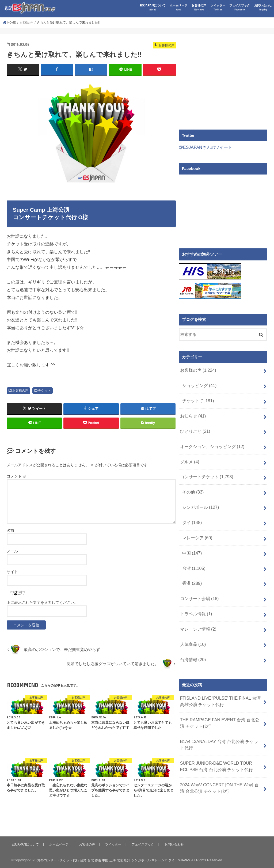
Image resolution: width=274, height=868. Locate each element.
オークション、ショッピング (210, 440)
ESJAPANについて (153, 8)
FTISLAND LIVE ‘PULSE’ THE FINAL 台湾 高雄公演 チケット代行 (220, 679)
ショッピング (198, 384)
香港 (191, 568)
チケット (44, 390)
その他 (192, 483)
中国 (191, 539)
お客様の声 (199, 8)
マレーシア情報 (197, 610)
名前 (10, 530)
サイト (12, 571)
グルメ (189, 454)
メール (12, 551)
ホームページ (178, 8)
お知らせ (192, 412)
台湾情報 (192, 638)
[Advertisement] (224, 78)
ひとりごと (194, 426)
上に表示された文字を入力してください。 (42, 602)
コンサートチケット (205, 469)
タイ (191, 511)
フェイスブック (240, 8)
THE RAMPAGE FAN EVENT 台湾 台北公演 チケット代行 (219, 699)
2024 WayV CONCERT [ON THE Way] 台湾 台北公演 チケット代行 (221, 760)
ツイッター (218, 8)
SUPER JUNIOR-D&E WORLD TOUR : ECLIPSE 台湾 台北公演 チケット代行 (214, 740)
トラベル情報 (195, 596)
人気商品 (192, 624)
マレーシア (196, 525)
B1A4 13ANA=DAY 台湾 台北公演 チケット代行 (220, 719)
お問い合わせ (263, 8)
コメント (17, 476)
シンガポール (199, 497)
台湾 (193, 554)
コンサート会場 (198, 582)
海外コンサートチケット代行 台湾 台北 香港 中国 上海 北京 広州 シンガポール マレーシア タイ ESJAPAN (120, 860)
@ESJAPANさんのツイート (204, 147)
